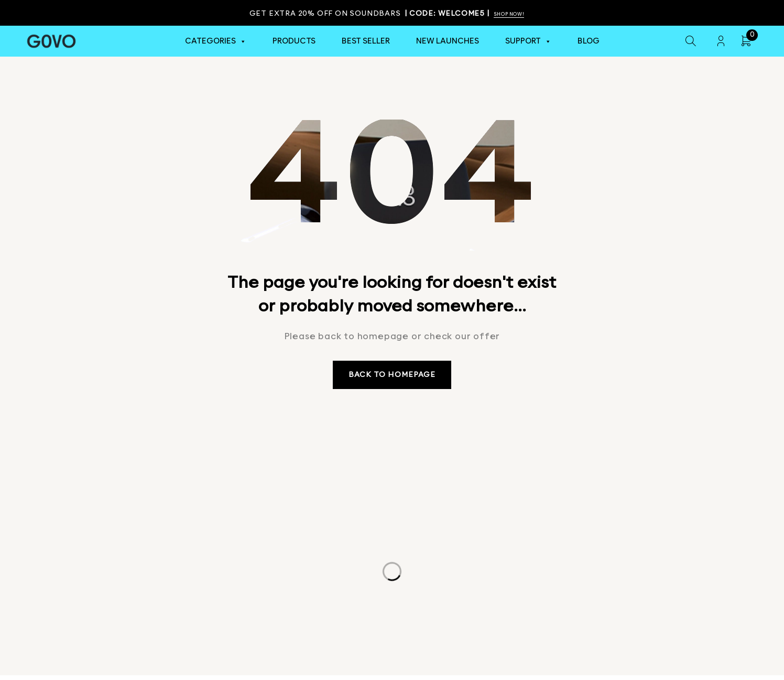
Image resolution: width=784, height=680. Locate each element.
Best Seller (366, 41)
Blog (589, 41)
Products (294, 41)
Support (528, 41)
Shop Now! (512, 14)
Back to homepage (392, 377)
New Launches (448, 41)
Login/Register (720, 42)
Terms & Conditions (425, 638)
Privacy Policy (347, 638)
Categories (216, 41)
